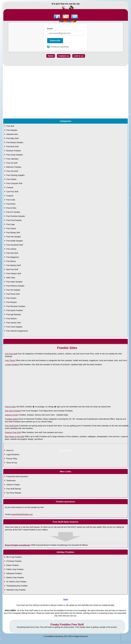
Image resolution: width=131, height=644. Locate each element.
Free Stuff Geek (12, 426)
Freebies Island (11, 419)
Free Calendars (12, 159)
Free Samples (12, 130)
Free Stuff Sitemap (14, 489)
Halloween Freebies (14, 573)
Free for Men (11, 208)
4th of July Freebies (14, 557)
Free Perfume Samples (15, 286)
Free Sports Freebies (15, 310)
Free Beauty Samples (15, 142)
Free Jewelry (11, 249)
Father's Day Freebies (15, 569)
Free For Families (13, 212)
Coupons (10, 196)
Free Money (11, 261)
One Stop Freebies (13, 411)
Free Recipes (11, 302)
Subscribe (55, 40)
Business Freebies (14, 151)
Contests (10, 188)
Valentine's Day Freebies (16, 590)
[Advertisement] (65, 99)
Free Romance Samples (16, 306)
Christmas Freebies (14, 561)
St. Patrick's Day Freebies (16, 582)
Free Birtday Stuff (13, 233)
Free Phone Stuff (13, 294)
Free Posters (11, 298)
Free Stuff (10, 126)
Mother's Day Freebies (15, 578)
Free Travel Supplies (14, 327)
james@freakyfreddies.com (22, 514)
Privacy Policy (12, 459)
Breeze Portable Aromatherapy (18, 545)
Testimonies (11, 481)
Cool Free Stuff (12, 192)
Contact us (64, 56)
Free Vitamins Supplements (17, 331)
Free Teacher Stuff (13, 323)
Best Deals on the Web (15, 436)
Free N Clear (10, 407)
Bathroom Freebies (14, 167)
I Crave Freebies (12, 364)
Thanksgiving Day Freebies (17, 586)
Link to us (79, 56)
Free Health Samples (15, 241)
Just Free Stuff (11, 354)
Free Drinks (11, 204)
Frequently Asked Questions (17, 476)
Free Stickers (11, 319)
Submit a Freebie (13, 485)
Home (51, 56)
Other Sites (11, 278)
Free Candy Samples (15, 155)
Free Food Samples (14, 220)
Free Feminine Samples (16, 216)
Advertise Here (12, 134)
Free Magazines (13, 257)
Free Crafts (11, 200)
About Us (10, 450)
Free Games (11, 229)
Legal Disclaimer (13, 455)
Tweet (65, 599)
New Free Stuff (12, 269)
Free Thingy (10, 360)
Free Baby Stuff (12, 138)
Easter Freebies (12, 565)
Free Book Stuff (12, 147)
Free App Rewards (14, 315)
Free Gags (10, 224)
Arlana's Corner (11, 415)
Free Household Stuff (15, 245)
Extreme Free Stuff (13, 432)
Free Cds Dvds (12, 171)
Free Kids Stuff (12, 253)
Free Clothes (11, 179)
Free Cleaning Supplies (15, 175)
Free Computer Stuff (14, 183)
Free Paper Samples (14, 282)
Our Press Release (14, 493)
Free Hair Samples (14, 237)
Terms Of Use (12, 463)
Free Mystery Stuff (13, 265)
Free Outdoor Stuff (14, 274)
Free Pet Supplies (13, 290)
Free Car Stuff (12, 163)
